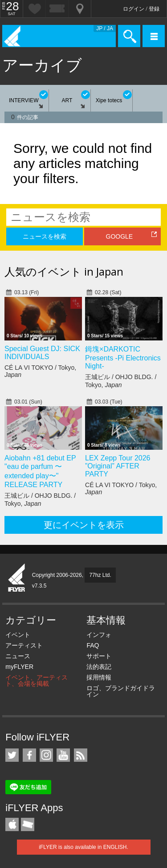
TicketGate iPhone (28, 824)
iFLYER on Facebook (29, 755)
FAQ (93, 645)
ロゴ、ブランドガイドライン (121, 691)
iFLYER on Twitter (12, 755)
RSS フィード (81, 755)
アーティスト (24, 645)
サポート (99, 656)
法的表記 (99, 667)
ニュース (18, 656)
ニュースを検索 (45, 236)
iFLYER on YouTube (63, 755)
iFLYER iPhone (12, 824)
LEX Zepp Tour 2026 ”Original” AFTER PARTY (118, 466)
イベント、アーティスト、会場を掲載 (37, 680)
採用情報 (99, 677)
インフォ (99, 635)
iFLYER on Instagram (46, 755)
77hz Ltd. (100, 575)
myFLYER (19, 667)
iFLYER (17, 578)
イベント (18, 635)
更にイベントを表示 (84, 525)
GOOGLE (120, 236)
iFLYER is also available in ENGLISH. (83, 847)
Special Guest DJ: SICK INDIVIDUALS (42, 353)
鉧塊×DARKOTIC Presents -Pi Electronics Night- (123, 358)
